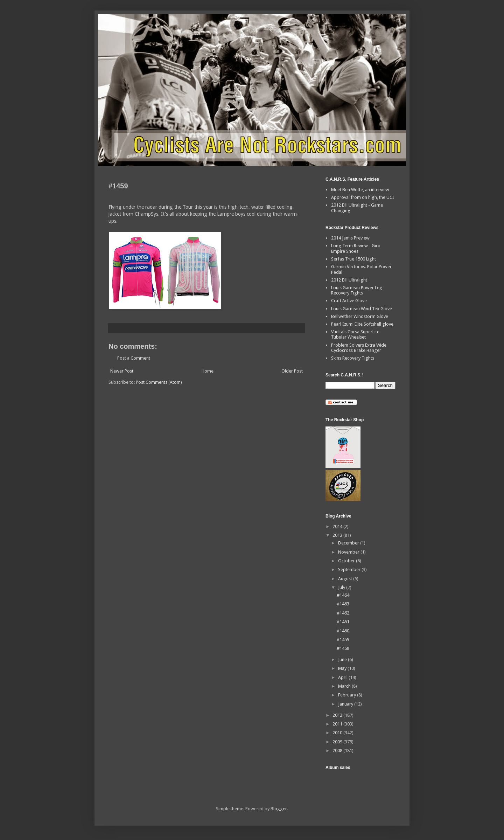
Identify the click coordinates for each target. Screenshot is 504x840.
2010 (338, 733)
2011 (338, 724)
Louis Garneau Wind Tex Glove (362, 309)
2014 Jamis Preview (350, 238)
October (347, 561)
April (343, 677)
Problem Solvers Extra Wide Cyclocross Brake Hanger (359, 348)
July (342, 587)
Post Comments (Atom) (159, 382)
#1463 (343, 604)
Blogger (279, 809)
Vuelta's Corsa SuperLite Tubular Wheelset (355, 335)
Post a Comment (134, 358)
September (350, 570)
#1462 (343, 613)
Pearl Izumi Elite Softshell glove (362, 324)
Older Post (292, 371)
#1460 (343, 631)
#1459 (343, 640)
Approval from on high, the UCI (363, 197)
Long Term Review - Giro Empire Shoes (356, 248)
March (345, 686)
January (346, 704)
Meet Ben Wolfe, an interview (360, 190)
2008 (338, 751)
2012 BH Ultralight (349, 280)
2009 (338, 742)
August (346, 579)
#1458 (343, 648)
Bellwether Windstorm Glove (360, 316)
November (349, 552)
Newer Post (122, 371)
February (348, 695)
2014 (338, 526)
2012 (338, 715)
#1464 (343, 595)
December (349, 543)
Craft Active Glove (349, 301)
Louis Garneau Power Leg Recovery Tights (357, 290)
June (343, 659)
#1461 (343, 622)
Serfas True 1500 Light (353, 259)
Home (208, 371)
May (343, 668)
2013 (338, 535)
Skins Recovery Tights (353, 358)
